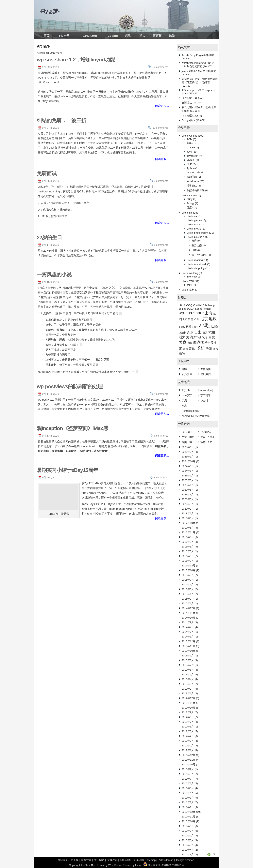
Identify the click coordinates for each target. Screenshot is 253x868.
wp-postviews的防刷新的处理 (70, 386)
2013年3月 (188, 684)
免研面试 (47, 173)
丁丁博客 (206, 395)
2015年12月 (188, 566)
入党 (185, 319)
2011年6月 (188, 783)
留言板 (157, 36)
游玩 (127, 36)
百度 (189, 208)
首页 (46, 36)
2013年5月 (188, 674)
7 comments (161, 181)
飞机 (201, 348)
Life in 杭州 (188, 290)
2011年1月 (188, 807)
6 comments (161, 436)
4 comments (161, 394)
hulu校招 (187, 116)
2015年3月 (188, 599)
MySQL (191, 160)
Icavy (138, 865)
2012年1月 (188, 750)
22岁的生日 (49, 237)
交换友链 (112, 860)
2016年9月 (188, 537)
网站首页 (63, 860)
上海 (209, 313)
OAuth (206, 305)
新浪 (190, 332)
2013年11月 (188, 646)
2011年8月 (188, 774)
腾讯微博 (206, 374)
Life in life (187, 213)
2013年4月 (188, 679)
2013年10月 (188, 651)
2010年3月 (188, 854)
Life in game (194, 220)
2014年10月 (188, 618)
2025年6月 (188, 447)
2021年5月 (188, 499)
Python (191, 168)
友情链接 (187, 103)
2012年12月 (188, 698)
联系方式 (86, 860)
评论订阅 (139, 860)
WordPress (115, 865)
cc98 (189, 285)
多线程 (182, 327)
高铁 (182, 354)
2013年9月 (188, 656)
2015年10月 (188, 570)
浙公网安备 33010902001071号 (164, 865)
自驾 (190, 343)
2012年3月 (188, 741)
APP (189, 143)
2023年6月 (188, 485)
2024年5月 (188, 471)
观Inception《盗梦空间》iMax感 (72, 428)
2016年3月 (188, 556)
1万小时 (186, 390)
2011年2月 (188, 802)
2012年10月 (188, 708)
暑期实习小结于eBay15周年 (67, 470)
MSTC (199, 305)
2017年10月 (188, 523)
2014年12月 (188, 608)
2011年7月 (188, 779)
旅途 (172, 36)
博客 (184, 369)
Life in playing (194, 237)
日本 (194, 250)
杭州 (212, 332)
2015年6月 (188, 584)
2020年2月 (188, 509)
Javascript (192, 156)
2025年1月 (188, 457)
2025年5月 (188, 452)
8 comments (161, 245)
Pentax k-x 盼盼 (191, 411)
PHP (189, 164)
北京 (204, 319)
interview (192, 277)
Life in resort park (196, 264)
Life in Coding (190, 136)
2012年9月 (188, 712)
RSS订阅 (126, 860)
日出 (198, 332)
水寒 (184, 406)
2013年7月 (188, 665)
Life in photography (198, 233)
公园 (196, 319)
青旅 (192, 349)
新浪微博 (187, 374)
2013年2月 (188, 689)
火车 (205, 337)
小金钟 (204, 401)
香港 (209, 349)
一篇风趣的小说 (54, 275)
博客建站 (192, 186)
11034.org (90, 36)
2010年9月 (188, 826)
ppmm (182, 309)
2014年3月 (188, 637)
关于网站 (99, 860)
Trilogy (190, 203)
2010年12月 (188, 812)
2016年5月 (188, 551)
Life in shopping (196, 268)
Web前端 (192, 177)
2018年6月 (188, 513)
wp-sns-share (191, 313)
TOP (214, 854)
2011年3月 (188, 798)
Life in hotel (193, 224)
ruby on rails (194, 172)
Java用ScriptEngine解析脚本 (198, 55)
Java (189, 152)
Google (190, 305)
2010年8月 (188, 831)
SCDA (190, 309)
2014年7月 (188, 627)
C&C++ (191, 148)
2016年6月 (188, 547)
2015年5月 (188, 589)
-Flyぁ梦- (50, 11)
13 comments (160, 128)
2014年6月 (188, 632)
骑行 (216, 349)
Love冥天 (187, 395)
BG (181, 305)
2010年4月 (188, 850)
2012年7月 (188, 722)
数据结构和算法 (196, 190)
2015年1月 (188, 603)
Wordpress (193, 181)
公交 (191, 319)
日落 (205, 333)
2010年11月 (188, 817)
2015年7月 (188, 580)
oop (212, 305)
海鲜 (193, 337)
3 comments (161, 282)
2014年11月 (188, 613)
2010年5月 (188, 845)
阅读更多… (162, 106)
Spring (199, 309)
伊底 (184, 401)
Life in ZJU (188, 281)
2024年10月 (188, 461)
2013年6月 (188, 670)
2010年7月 (188, 836)
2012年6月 (188, 727)
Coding (113, 36)
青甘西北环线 (199, 255)
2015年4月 (188, 594)
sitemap (151, 860)
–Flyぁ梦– (64, 36)
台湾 (194, 241)
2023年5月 (188, 490)
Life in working (190, 273)
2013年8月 (188, 660)
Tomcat (207, 309)
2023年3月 (188, 494)
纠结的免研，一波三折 (61, 120)
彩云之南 (197, 245)
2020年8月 (188, 504)
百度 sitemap (166, 860)
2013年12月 (188, 641)
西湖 (197, 342)
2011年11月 (188, 760)
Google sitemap (185, 860)
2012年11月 (188, 703)
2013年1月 (188, 693)
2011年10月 (188, 764)
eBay (190, 199)
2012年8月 (188, 717)
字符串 (195, 327)
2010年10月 (188, 821)
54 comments (160, 67)
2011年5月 (188, 788)
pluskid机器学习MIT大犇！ (197, 416)
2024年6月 (188, 466)
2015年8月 (188, 575)
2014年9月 (188, 622)
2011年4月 (188, 793)
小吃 (205, 325)
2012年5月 (188, 731)
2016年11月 (188, 532)
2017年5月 (188, 528)
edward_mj (207, 390)
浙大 (142, 36)
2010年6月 (188, 840)
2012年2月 (188, 746)
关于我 (74, 860)
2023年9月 (188, 476)
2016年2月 (188, 561)
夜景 (189, 327)
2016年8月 (188, 542)
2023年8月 (188, 480)
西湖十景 (207, 343)
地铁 (213, 319)
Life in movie (194, 229)
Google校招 (188, 120)
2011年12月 (188, 755)
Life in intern (189, 195)
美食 (183, 342)
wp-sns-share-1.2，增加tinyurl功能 (76, 60)
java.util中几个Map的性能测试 (199, 71)
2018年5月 (188, 518)
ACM (189, 139)
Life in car (192, 216)
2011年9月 (188, 769)
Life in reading (195, 260)
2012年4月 (188, 736)
